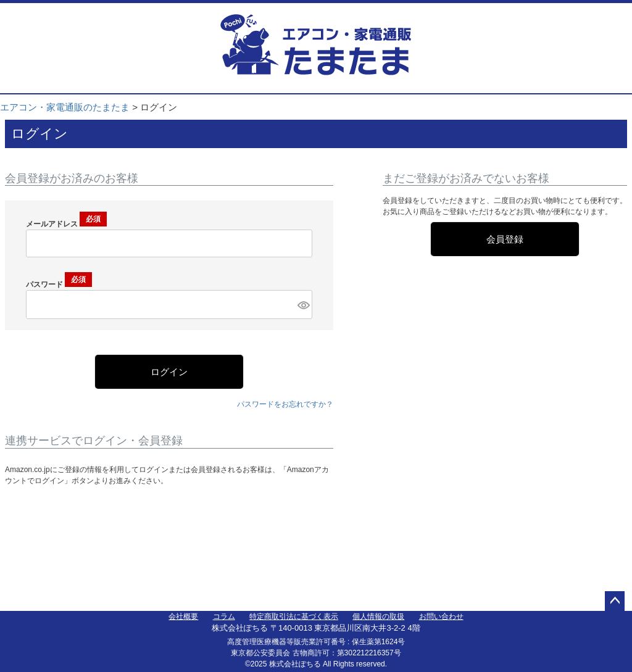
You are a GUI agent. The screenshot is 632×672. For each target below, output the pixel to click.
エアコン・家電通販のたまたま (65, 107)
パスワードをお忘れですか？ (285, 404)
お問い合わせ (441, 616)
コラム (224, 616)
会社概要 (183, 616)
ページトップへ (615, 601)
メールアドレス (66, 224)
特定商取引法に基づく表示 (294, 616)
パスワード (59, 284)
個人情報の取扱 (378, 616)
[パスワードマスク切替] (303, 305)
